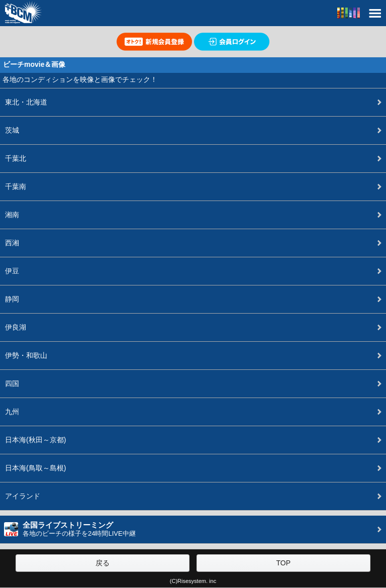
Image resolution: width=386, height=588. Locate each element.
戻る (103, 563)
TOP (283, 563)
